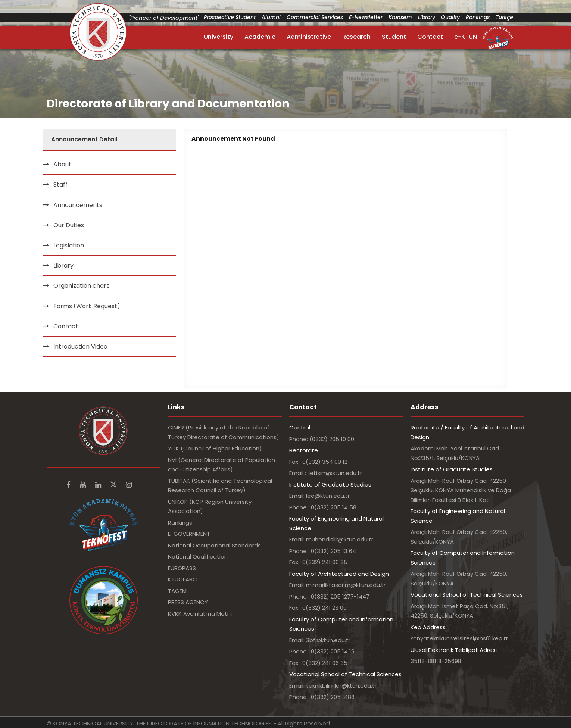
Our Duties (69, 225)
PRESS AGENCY (188, 602)
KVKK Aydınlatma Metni (200, 614)
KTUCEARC (182, 579)
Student (394, 37)
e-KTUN (466, 37)
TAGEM (177, 591)
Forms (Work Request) (87, 306)
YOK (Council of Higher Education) (215, 448)
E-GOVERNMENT (189, 534)
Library (427, 17)
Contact (430, 37)
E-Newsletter (366, 17)
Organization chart (81, 286)
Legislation (69, 245)
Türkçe (504, 17)
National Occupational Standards (214, 545)
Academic (260, 37)
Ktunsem (400, 17)
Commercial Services (315, 17)
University (219, 37)
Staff (60, 185)
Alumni (271, 17)
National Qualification (198, 557)
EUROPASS (182, 568)
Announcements (78, 205)
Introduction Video (80, 346)
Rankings (478, 17)
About (62, 164)
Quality (450, 17)
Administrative (309, 37)
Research (356, 37)
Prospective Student (230, 17)
